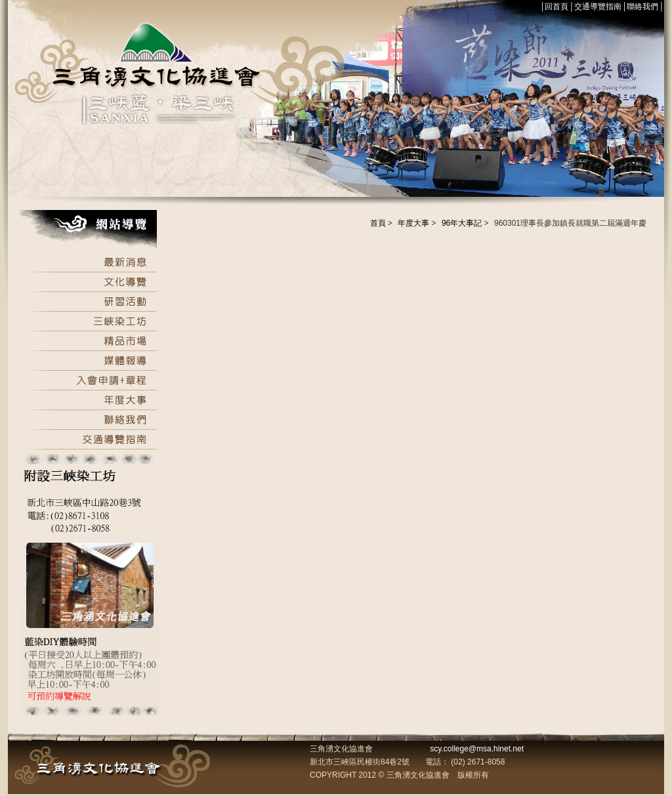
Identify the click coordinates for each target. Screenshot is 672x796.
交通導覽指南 (598, 7)
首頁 (378, 223)
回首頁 (556, 7)
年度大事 (413, 223)
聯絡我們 (642, 7)
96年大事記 (462, 223)
